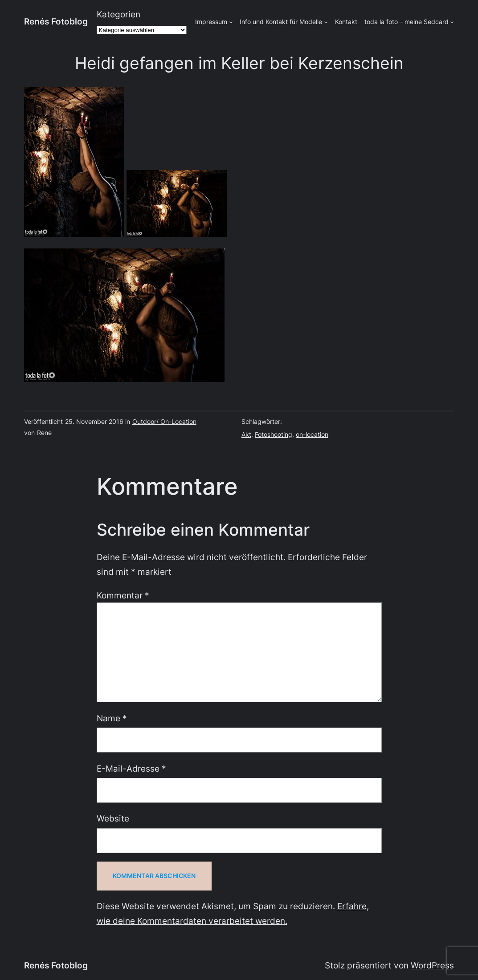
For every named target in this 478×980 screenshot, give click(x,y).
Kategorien (118, 14)
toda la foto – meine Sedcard (407, 22)
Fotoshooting (274, 434)
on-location (312, 434)
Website (113, 818)
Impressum (211, 22)
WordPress (432, 965)
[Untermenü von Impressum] (231, 22)
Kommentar (123, 595)
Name (112, 718)
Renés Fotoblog (56, 21)
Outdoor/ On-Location (164, 421)
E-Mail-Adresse (131, 769)
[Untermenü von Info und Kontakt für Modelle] (326, 22)
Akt (246, 434)
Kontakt (346, 22)
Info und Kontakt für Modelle (281, 22)
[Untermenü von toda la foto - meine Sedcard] (452, 22)
